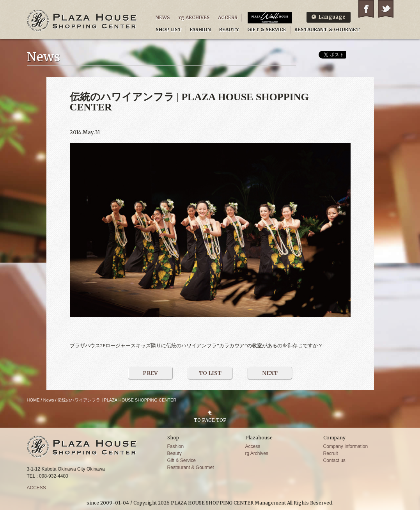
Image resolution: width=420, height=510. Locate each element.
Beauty (175, 453)
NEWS (163, 17)
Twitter (386, 9)
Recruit (331, 453)
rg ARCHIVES (194, 17)
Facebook (366, 9)
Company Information (346, 446)
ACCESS (228, 17)
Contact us (334, 460)
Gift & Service (182, 460)
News (49, 400)
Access (253, 446)
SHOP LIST (169, 29)
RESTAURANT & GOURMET (327, 29)
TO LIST (210, 373)
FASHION (200, 29)
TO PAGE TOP (210, 420)
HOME (33, 400)
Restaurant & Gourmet (191, 467)
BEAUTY (229, 29)
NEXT (270, 373)
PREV (150, 373)
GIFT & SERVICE (267, 29)
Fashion (176, 446)
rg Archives (257, 453)
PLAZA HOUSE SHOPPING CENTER (82, 20)
